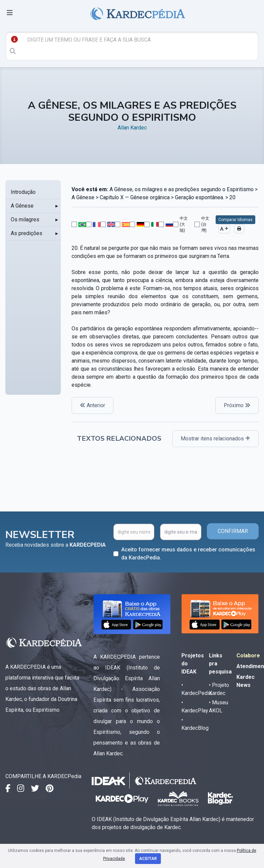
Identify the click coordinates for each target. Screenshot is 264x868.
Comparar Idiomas (235, 220)
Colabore (248, 656)
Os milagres (25, 220)
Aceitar (148, 859)
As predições (27, 233)
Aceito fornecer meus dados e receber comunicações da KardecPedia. (188, 554)
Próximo (237, 405)
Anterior (93, 405)
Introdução (23, 192)
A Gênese (22, 206)
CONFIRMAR (233, 531)
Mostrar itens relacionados (215, 439)
